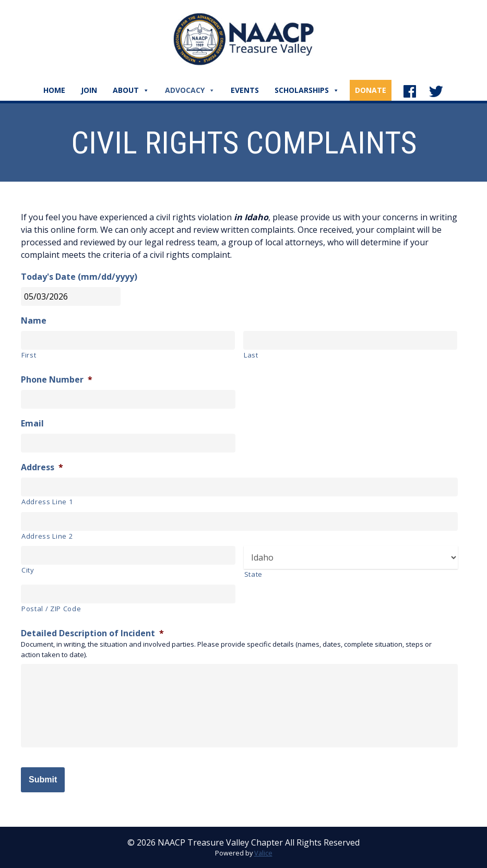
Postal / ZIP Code (51, 609)
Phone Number (57, 380)
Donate (371, 90)
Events (245, 90)
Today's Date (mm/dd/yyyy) (79, 277)
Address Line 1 (47, 502)
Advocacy (190, 90)
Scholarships (307, 90)
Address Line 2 (47, 536)
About (131, 90)
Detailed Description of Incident (92, 633)
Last (251, 355)
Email (32, 424)
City (28, 570)
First (29, 355)
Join (89, 90)
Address (42, 467)
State (253, 574)
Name (34, 321)
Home (54, 90)
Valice (263, 853)
